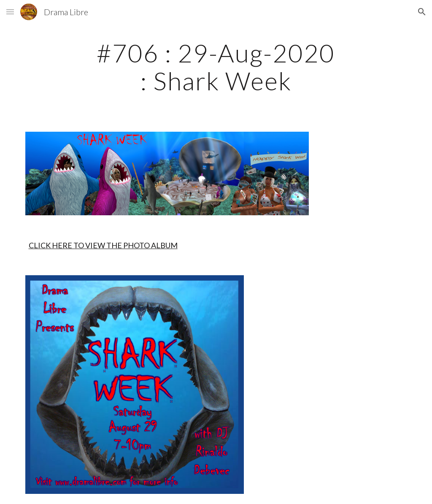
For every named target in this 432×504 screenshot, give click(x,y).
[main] (216, 67)
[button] (10, 12)
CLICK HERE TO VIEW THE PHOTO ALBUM (103, 245)
